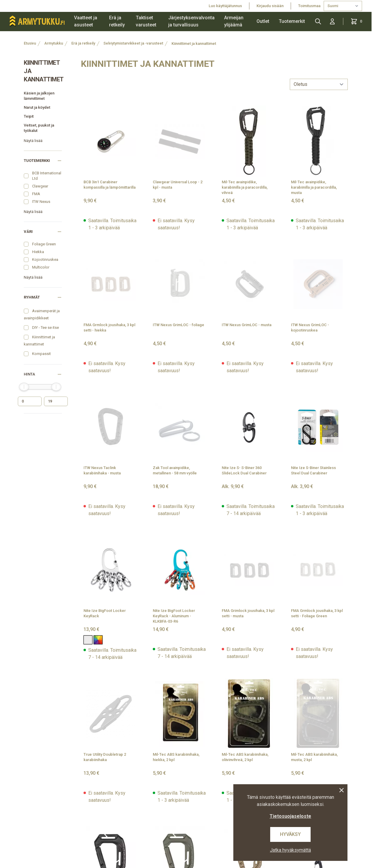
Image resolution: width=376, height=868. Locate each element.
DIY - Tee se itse (45, 328)
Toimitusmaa (310, 6)
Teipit (29, 116)
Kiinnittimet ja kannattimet (194, 44)
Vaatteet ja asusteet (86, 21)
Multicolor (41, 267)
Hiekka (38, 252)
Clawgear (40, 186)
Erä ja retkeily (117, 21)
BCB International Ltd (47, 176)
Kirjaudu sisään (270, 6)
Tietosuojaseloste (290, 816)
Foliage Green (44, 244)
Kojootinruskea (45, 259)
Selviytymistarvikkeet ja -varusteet (133, 43)
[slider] (24, 387)
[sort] (319, 84)
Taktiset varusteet (146, 21)
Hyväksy (290, 834)
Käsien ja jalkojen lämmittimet (39, 96)
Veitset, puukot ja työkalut (39, 128)
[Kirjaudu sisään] (332, 21)
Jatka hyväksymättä (290, 850)
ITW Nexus (41, 202)
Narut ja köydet (37, 107)
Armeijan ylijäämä (234, 21)
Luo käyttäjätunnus (225, 6)
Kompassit (41, 354)
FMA (36, 194)
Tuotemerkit (292, 21)
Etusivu (30, 43)
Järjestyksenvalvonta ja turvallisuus (191, 21)
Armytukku (54, 43)
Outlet (263, 21)
